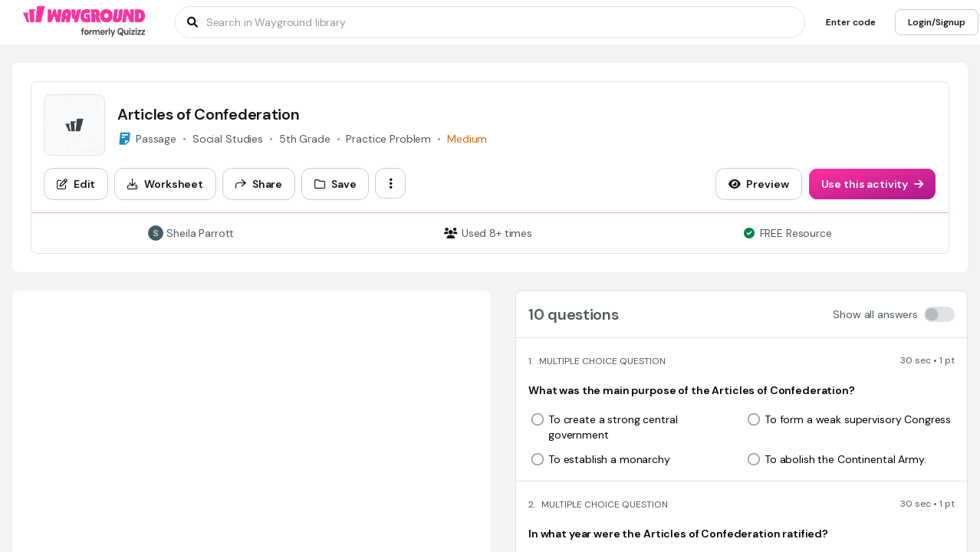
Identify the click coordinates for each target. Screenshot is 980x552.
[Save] (335, 184)
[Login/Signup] (937, 22)
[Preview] (759, 184)
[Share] (259, 184)
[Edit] (76, 184)
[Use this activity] (873, 184)
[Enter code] (851, 22)
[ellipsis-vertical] (390, 183)
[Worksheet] (165, 184)
